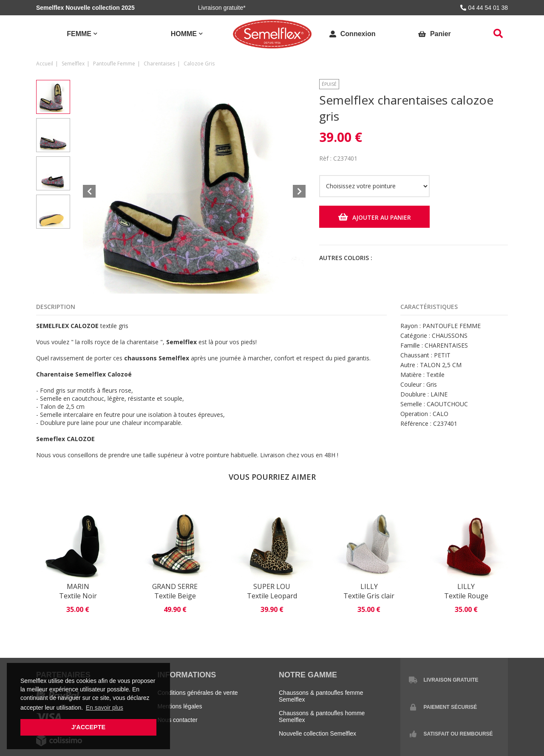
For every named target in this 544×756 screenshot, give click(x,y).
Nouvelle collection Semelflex (317, 733)
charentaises (159, 64)
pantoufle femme (114, 64)
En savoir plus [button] (105, 708)
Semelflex (73, 64)
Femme (79, 34)
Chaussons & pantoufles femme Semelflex (321, 696)
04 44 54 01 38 (484, 8)
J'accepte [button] (88, 727)
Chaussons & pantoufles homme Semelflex (322, 716)
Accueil (45, 64)
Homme (184, 34)
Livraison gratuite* (222, 8)
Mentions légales (180, 706)
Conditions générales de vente (198, 693)
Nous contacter (178, 720)
